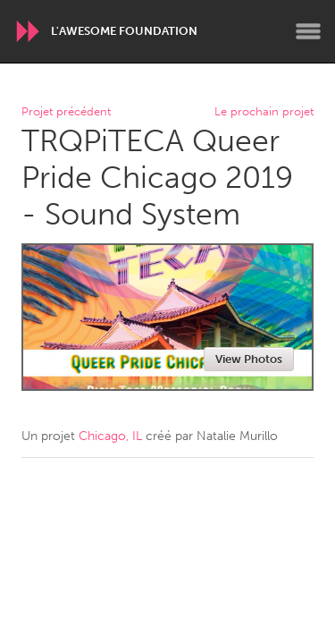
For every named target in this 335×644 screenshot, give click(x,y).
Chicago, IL (110, 436)
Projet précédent (66, 112)
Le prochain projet (264, 112)
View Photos (249, 359)
